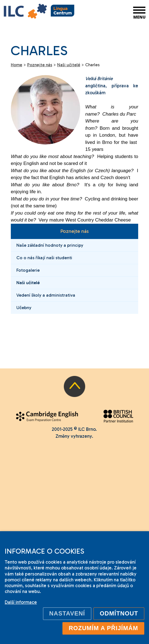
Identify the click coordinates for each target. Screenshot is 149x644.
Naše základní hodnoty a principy (50, 245)
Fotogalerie (28, 270)
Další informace (21, 602)
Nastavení (67, 614)
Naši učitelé (28, 283)
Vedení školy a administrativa (46, 295)
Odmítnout (119, 614)
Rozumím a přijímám (103, 628)
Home (17, 65)
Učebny (24, 308)
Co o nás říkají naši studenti (44, 258)
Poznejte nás (74, 231)
